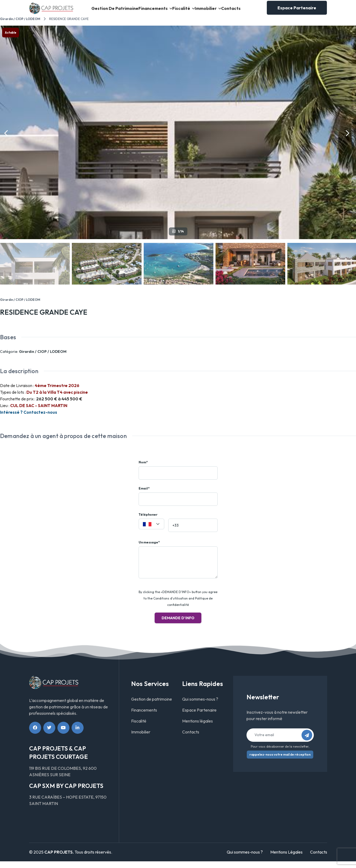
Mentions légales (197, 728)
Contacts (231, 11)
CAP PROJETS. (59, 859)
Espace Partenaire (297, 11)
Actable (11, 39)
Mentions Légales (286, 859)
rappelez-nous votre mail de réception (280, 761)
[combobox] (151, 531)
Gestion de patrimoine (113, 11)
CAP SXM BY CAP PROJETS (66, 792)
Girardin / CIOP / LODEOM (20, 25)
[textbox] (151, 531)
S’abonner (308, 743)
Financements (150, 11)
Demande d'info (178, 625)
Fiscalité (179, 11)
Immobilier (204, 11)
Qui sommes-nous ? (200, 706)
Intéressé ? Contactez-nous (29, 419)
